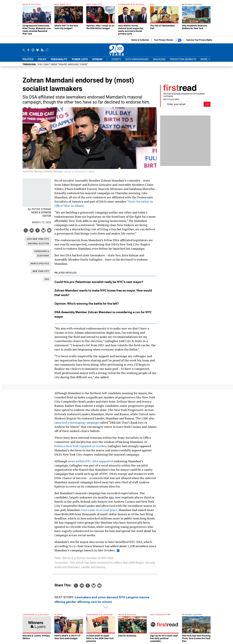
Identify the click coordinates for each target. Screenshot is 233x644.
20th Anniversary (137, 59)
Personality (59, 59)
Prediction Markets (183, 59)
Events (116, 59)
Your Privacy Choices (168, 40)
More (206, 59)
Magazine (159, 59)
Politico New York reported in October (80, 446)
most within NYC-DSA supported (90, 461)
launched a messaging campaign (77, 422)
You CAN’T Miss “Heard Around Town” (63, 64)
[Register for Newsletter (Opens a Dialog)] (207, 104)
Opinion (97, 59)
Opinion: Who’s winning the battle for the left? (87, 303)
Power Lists (80, 59)
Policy (42, 59)
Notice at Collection (140, 40)
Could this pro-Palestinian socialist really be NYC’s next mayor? (99, 282)
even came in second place (99, 510)
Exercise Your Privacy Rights (199, 40)
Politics (28, 59)
